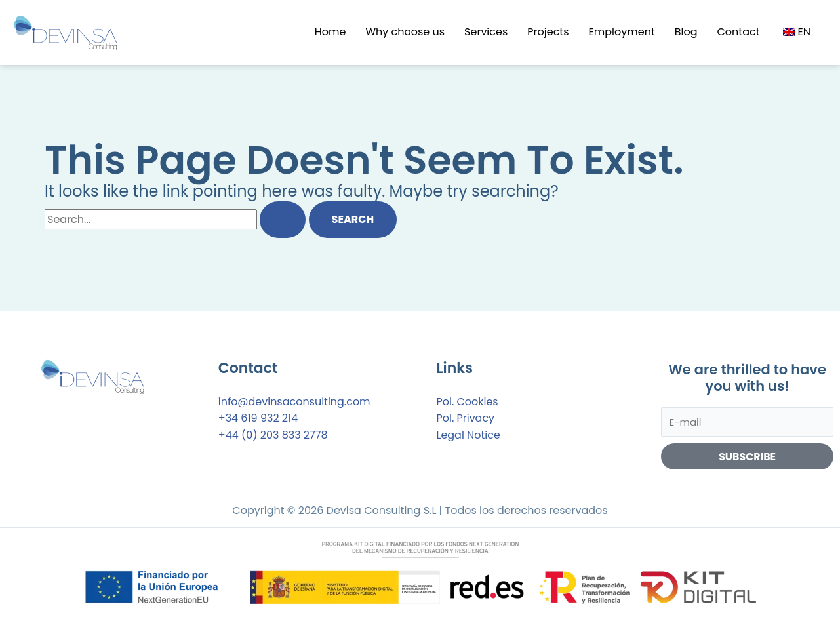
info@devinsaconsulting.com (294, 402)
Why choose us (405, 32)
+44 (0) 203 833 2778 (273, 435)
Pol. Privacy (466, 418)
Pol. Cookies (468, 402)
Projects (548, 32)
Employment (622, 32)
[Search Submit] (283, 220)
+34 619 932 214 (258, 418)
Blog (686, 32)
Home (330, 32)
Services (486, 32)
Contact (739, 32)
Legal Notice (469, 435)
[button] (798, 32)
